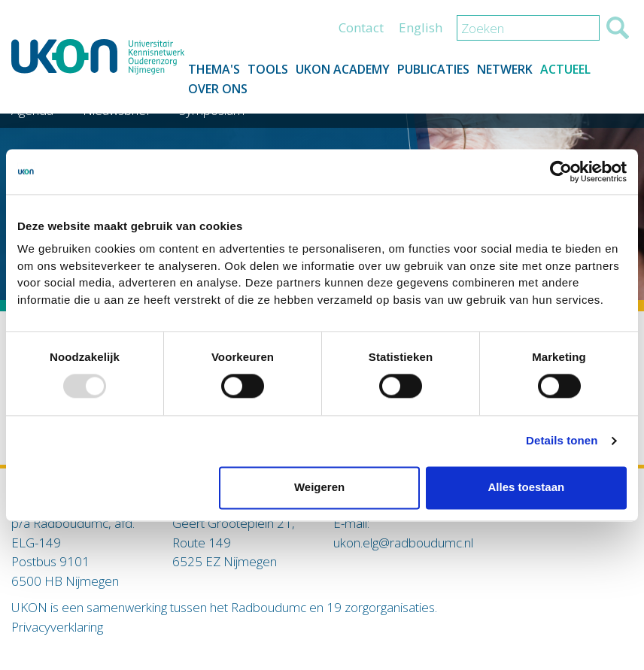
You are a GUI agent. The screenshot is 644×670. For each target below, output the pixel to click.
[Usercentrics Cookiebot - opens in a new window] (561, 171)
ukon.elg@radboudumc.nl (403, 543)
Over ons (218, 89)
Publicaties (433, 69)
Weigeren (319, 488)
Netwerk (505, 69)
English (421, 27)
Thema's (214, 69)
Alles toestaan (526, 488)
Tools (268, 69)
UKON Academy (343, 69)
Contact (361, 27)
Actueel (565, 69)
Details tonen (562, 441)
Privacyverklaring (57, 627)
